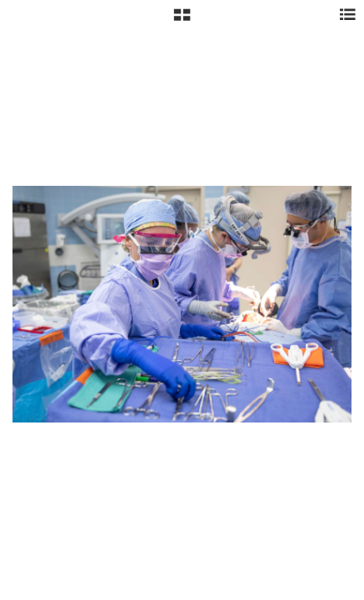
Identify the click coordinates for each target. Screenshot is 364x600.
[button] (182, 21)
